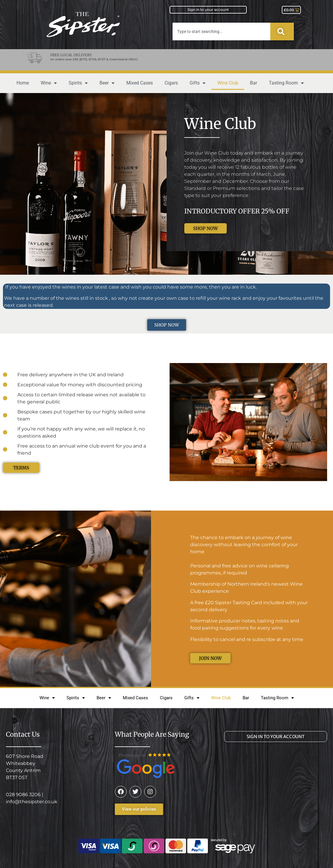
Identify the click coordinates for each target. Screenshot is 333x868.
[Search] (282, 32)
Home (23, 83)
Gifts (198, 83)
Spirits (78, 83)
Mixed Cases (140, 83)
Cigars (171, 83)
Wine (49, 83)
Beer (107, 83)
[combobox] (221, 32)
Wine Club (228, 83)
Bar (254, 83)
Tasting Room (286, 83)
